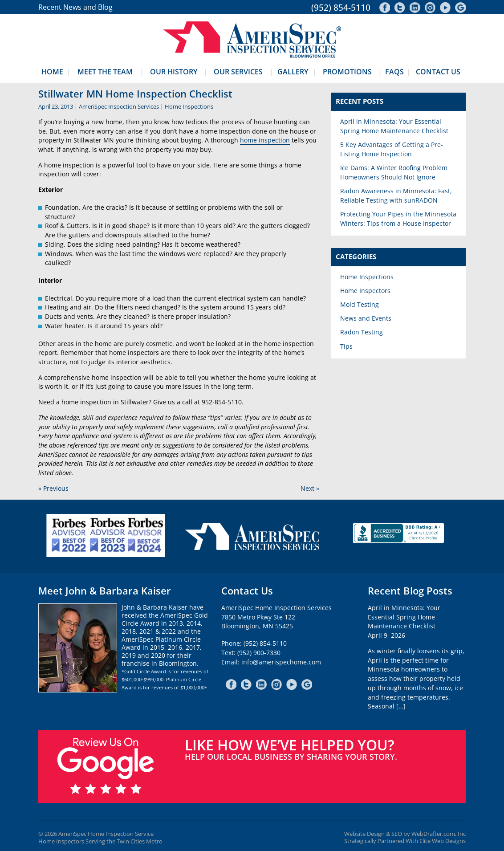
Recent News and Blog (75, 7)
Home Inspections (189, 106)
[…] (401, 706)
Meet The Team (105, 72)
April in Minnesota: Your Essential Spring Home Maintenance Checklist (394, 126)
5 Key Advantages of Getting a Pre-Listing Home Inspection (392, 149)
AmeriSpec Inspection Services (119, 106)
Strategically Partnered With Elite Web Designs (405, 841)
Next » (310, 488)
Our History (174, 72)
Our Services (238, 72)
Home (52, 72)
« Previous (53, 488)
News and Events (366, 318)
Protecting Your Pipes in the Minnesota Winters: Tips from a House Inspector (398, 219)
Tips (346, 346)
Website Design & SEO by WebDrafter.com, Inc (405, 834)
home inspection (265, 140)
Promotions (347, 72)
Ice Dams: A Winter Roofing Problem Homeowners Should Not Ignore (394, 172)
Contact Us (438, 72)
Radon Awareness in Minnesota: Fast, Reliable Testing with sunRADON (396, 195)
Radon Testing (362, 332)
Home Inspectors (365, 291)
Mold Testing (360, 304)
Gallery (293, 72)
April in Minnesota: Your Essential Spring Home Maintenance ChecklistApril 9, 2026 (404, 621)
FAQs (394, 72)
